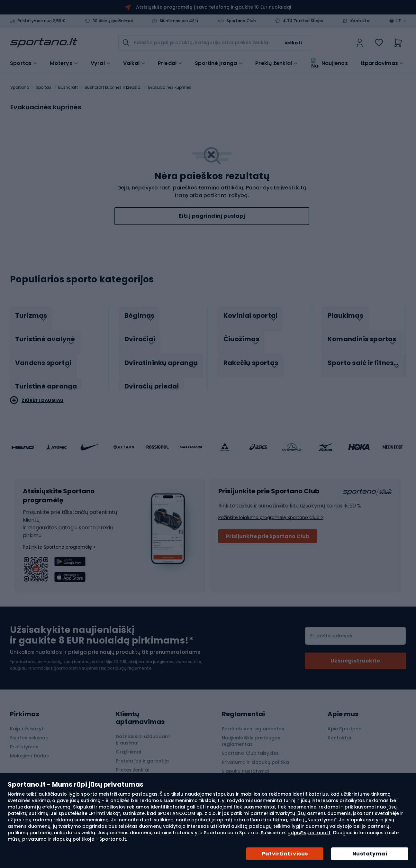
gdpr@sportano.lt (309, 833)
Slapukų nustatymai (245, 764)
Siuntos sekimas (29, 731)
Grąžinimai (128, 745)
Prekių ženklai (274, 63)
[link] (360, 43)
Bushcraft (68, 87)
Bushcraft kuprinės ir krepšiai (113, 87)
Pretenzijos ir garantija (142, 754)
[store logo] (44, 43)
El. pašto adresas (331, 629)
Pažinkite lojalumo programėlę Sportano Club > (271, 511)
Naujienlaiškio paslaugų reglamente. (116, 661)
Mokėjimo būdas (29, 749)
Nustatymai (370, 854)
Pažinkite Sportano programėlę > (59, 540)
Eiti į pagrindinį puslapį (212, 216)
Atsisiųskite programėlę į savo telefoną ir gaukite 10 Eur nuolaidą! (214, 7)
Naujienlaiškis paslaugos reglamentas (251, 734)
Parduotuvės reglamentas (253, 722)
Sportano (20, 87)
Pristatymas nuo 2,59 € (42, 21)
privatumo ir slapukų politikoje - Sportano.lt (74, 839)
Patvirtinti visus (285, 854)
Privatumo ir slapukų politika (256, 755)
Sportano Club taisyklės (250, 746)
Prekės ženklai (132, 763)
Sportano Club (241, 21)
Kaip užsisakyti (27, 722)
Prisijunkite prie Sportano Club (268, 530)
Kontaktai (360, 21)
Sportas (44, 87)
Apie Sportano (345, 722)
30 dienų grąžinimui (113, 21)
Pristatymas (24, 740)
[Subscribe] (355, 654)
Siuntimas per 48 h (179, 21)
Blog (121, 772)
